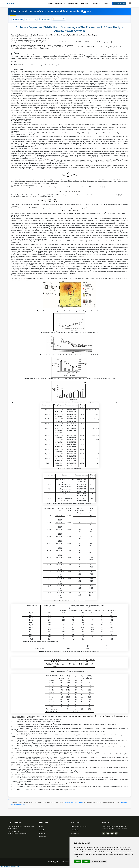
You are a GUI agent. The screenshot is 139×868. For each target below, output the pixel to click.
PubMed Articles (75, 830)
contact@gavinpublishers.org (17, 833)
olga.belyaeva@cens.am (110, 42)
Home (50, 3)
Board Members (73, 3)
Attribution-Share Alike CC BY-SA (74, 803)
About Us (42, 833)
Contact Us (43, 837)
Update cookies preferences (9, 867)
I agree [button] (78, 861)
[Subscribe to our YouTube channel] (112, 833)
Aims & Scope (60, 3)
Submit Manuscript (119, 3)
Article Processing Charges (79, 827)
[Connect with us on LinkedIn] (116, 833)
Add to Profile (18, 19)
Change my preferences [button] (99, 861)
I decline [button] (86, 861)
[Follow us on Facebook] (108, 833)
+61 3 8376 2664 (14, 831)
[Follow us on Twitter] (104, 833)
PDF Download (45, 19)
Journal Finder (75, 833)
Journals (42, 830)
